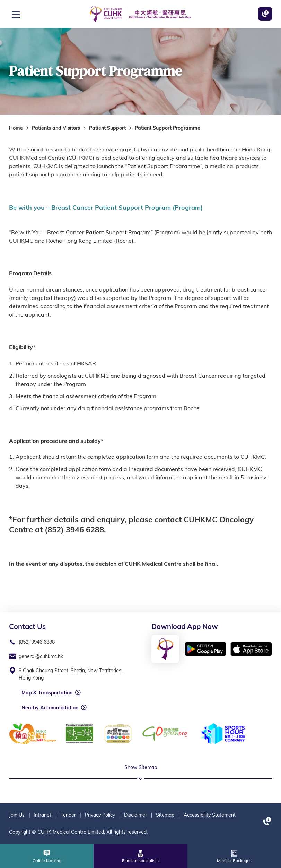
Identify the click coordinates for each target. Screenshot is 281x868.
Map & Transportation (47, 693)
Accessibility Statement (210, 815)
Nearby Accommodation (50, 708)
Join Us (17, 815)
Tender (68, 815)
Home (16, 128)
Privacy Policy (100, 815)
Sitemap (165, 815)
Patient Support (107, 128)
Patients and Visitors (56, 128)
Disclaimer (135, 815)
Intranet (42, 815)
